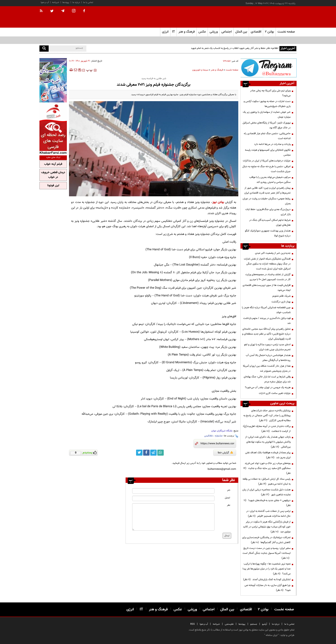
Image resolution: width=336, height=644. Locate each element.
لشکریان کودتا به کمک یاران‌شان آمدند (267, 579)
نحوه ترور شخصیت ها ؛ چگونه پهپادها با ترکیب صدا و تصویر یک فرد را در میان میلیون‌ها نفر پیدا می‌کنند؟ (267, 569)
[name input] (173, 491)
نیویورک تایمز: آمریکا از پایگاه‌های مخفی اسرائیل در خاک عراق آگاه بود (267, 125)
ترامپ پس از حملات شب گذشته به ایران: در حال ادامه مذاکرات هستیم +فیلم (268, 514)
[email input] (173, 498)
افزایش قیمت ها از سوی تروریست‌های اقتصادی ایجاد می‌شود (267, 288)
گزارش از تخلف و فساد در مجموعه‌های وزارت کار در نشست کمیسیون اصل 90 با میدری (268, 277)
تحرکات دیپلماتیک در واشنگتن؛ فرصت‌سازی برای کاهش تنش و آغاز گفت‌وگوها (266, 540)
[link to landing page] (275, 17)
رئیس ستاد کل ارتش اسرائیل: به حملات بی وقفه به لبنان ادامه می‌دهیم (267, 481)
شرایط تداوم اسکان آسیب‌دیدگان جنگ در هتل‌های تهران (270, 223)
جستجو (254, 624)
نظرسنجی (229, 624)
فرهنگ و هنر (217, 70)
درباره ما (76, 2)
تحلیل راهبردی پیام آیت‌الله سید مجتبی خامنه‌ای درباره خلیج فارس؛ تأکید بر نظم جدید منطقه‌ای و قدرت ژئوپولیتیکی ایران (266, 334)
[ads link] (268, 68)
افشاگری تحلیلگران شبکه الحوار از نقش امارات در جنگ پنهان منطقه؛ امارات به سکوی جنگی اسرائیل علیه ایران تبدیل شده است (267, 264)
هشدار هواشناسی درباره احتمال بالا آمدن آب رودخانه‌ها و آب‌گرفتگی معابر (268, 358)
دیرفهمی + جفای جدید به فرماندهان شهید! (267, 503)
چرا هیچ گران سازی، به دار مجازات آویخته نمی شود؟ (268, 588)
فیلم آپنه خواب (53, 164)
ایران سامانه (272, 635)
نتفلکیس (208, 436)
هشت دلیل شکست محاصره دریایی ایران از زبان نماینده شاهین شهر (266, 492)
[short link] (217, 444)
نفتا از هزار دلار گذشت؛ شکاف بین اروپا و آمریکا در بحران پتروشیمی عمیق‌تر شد (267, 369)
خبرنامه (56, 2)
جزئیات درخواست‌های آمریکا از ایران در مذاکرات (267, 161)
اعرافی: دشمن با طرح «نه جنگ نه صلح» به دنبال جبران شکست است (266, 169)
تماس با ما (88, 2)
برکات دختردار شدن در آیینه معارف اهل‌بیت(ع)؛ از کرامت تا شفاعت (267, 429)
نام (229, 490)
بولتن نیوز (218, 202)
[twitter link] (139, 453)
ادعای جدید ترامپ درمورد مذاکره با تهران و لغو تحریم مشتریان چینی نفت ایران (267, 347)
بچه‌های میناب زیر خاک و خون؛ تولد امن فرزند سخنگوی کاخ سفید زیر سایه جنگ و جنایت (267, 468)
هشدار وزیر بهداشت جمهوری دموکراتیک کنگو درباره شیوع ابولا (268, 233)
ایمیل (227, 498)
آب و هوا (45, 2)
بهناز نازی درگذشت (281, 302)
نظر (229, 505)
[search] (44, 49)
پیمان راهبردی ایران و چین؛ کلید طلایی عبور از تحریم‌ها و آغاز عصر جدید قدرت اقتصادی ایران (267, 190)
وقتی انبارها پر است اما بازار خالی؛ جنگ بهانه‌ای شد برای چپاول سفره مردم (267, 379)
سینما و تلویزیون (200, 70)
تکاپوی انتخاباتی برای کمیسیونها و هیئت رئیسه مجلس (268, 152)
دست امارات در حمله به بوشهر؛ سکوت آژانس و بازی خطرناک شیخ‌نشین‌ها (267, 104)
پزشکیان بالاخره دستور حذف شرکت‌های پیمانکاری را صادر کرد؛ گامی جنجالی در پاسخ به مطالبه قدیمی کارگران (267, 416)
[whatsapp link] (160, 453)
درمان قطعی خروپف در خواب (53, 175)
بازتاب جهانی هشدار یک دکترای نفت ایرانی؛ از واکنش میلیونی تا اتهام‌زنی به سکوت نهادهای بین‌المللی (268, 442)
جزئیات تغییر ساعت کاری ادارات (275, 393)
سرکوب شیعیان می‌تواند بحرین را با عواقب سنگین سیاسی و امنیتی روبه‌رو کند (270, 180)
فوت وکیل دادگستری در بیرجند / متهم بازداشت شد (267, 321)
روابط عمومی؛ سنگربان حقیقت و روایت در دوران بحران (267, 201)
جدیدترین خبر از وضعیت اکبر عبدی (273, 253)
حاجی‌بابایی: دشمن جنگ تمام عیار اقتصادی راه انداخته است (267, 136)
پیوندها (66, 2)
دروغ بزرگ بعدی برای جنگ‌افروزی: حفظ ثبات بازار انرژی (268, 212)
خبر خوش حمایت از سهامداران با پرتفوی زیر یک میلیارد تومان (267, 115)
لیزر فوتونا (53, 186)
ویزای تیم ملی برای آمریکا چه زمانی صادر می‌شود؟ (270, 93)
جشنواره (219, 436)
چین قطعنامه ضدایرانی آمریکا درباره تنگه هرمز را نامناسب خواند (266, 310)
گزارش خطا (225, 453)
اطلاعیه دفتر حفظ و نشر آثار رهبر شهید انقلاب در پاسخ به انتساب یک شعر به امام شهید (234, 48)
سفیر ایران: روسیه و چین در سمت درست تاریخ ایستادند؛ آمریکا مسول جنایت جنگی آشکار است (267, 553)
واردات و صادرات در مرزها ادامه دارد (272, 144)
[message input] (173, 517)
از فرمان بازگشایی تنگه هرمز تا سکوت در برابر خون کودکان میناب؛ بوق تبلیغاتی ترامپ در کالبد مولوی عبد (267, 527)
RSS (193, 624)
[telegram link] (153, 453)
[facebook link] (146, 453)
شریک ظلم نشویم (281, 296)
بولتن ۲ (269, 32)
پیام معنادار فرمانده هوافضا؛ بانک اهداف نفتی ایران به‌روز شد (268, 455)
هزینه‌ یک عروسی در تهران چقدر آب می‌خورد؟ (268, 387)
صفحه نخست (286, 32)
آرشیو (265, 624)
